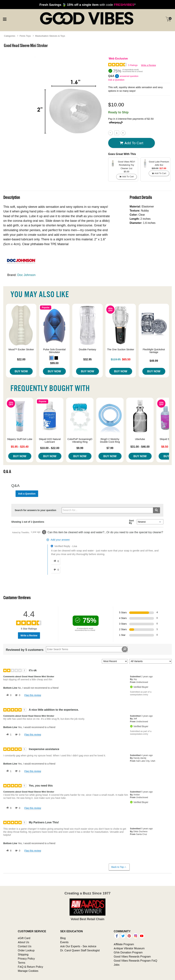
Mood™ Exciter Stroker (21, 349)
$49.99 (154, 361)
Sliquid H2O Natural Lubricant (50, 440)
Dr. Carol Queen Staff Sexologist (80, 950)
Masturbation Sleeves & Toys (50, 36)
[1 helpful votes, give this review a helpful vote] (8, 735)
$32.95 (88, 359)
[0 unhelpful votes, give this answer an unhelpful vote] (56, 570)
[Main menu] (5, 19)
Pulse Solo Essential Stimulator (54, 351)
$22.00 (21, 359)
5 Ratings (133, 65)
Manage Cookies (28, 971)
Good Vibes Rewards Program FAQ (135, 961)
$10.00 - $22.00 (50, 448)
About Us (23, 942)
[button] (51, 358)
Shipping (23, 954)
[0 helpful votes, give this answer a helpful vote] (56, 561)
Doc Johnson (26, 275)
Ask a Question (116, 80)
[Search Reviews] (87, 649)
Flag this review (33, 695)
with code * (87, 5)
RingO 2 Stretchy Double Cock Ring (110, 440)
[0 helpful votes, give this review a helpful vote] (8, 695)
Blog (63, 938)
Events (64, 942)
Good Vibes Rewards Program (132, 956)
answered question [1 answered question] (129, 76)
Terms (22, 963)
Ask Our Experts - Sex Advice (78, 946)
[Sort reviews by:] (115, 661)
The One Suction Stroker (121, 349)
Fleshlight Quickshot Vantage (154, 351)
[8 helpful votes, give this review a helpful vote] (8, 851)
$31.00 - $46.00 (140, 447)
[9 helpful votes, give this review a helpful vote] (8, 808)
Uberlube (140, 439)
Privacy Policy (26, 959)
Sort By (131, 522)
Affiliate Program (124, 944)
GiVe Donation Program (128, 952)
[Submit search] (156, 510)
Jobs (117, 965)
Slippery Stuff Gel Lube (20, 439)
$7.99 (110, 448)
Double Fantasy (88, 349)
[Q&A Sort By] (150, 522)
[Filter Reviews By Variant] (150, 661)
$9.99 (80, 448)
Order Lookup (26, 950)
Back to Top (119, 867)
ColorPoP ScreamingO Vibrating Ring (80, 440)
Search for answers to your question (35, 510)
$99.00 (54, 363)
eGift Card (24, 938)
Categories (10, 36)
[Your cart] (168, 19)
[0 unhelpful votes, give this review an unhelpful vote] (17, 695)
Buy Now (21, 371)
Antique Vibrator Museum (129, 948)
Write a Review (148, 65)
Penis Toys (25, 36)
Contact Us (25, 946)
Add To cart (131, 143)
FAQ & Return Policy (30, 967)
